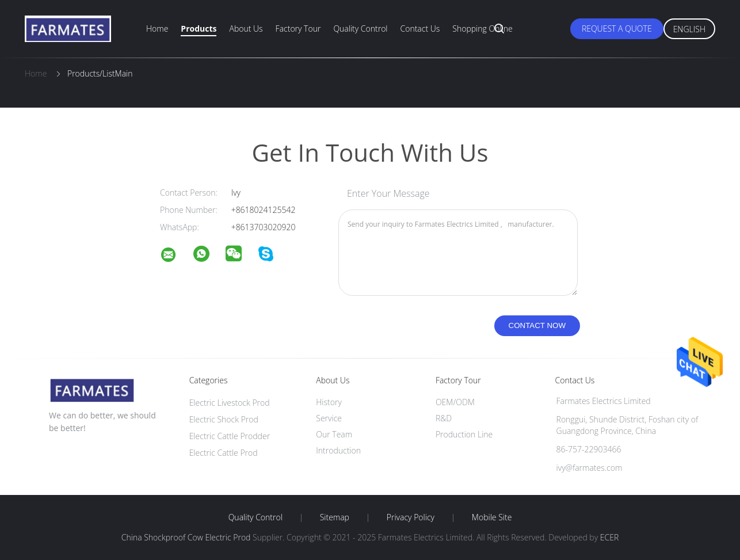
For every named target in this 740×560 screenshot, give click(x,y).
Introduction (338, 450)
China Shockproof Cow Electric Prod (186, 537)
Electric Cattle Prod (224, 453)
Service (329, 418)
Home (157, 28)
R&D (444, 418)
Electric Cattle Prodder (230, 436)
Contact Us (420, 28)
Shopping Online (482, 28)
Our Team (334, 434)
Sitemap (335, 517)
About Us (246, 28)
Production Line (464, 434)
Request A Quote (617, 28)
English (689, 29)
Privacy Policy (411, 517)
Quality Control (360, 28)
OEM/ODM (455, 402)
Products (199, 28)
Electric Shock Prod (224, 419)
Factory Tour (298, 28)
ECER (609, 537)
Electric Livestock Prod (230, 403)
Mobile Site (492, 517)
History (329, 402)
